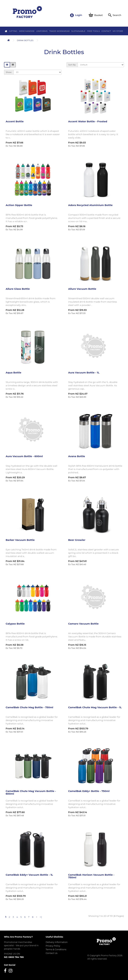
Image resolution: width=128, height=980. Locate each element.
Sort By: (72, 65)
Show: (9, 72)
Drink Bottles (25, 40)
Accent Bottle (15, 121)
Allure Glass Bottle (18, 289)
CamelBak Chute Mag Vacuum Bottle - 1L (95, 707)
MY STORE (118, 31)
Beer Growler (77, 540)
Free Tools (93, 31)
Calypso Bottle (15, 624)
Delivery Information (57, 942)
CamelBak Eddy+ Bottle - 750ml (89, 791)
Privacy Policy (53, 946)
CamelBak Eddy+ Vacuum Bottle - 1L (29, 875)
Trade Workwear (59, 31)
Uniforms (42, 31)
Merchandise (27, 31)
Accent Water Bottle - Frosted (88, 121)
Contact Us (52, 953)
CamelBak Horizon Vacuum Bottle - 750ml (91, 876)
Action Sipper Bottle (19, 205)
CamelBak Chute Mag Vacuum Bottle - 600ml (31, 792)
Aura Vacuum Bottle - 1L (84, 373)
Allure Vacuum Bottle (82, 289)
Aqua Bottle (13, 373)
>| (41, 917)
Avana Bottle (77, 456)
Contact (106, 31)
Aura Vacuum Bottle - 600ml (24, 456)
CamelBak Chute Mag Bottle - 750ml (29, 707)
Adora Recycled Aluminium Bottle (90, 205)
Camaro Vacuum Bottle (83, 624)
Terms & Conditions (56, 949)
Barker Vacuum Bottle (20, 540)
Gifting (13, 31)
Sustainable (78, 31)
